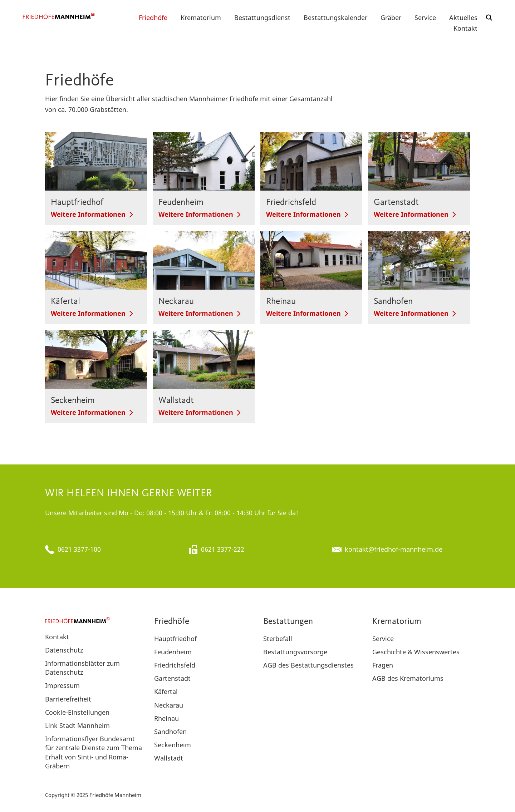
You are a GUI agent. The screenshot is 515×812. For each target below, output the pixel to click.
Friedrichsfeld (175, 665)
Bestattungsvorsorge (295, 652)
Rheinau (166, 718)
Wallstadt (169, 758)
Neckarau (169, 705)
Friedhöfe (153, 18)
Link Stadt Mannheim (77, 725)
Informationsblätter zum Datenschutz (82, 668)
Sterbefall (278, 639)
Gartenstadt (172, 678)
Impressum (62, 685)
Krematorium (201, 18)
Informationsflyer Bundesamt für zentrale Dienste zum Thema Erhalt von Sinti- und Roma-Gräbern (94, 752)
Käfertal (166, 692)
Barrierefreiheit (68, 699)
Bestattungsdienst (262, 18)
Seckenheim (173, 745)
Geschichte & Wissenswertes (416, 652)
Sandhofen (170, 732)
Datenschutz (64, 650)
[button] (489, 18)
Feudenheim (173, 652)
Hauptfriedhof (175, 639)
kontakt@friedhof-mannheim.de (394, 549)
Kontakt (465, 28)
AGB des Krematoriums (408, 678)
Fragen (383, 665)
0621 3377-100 (79, 549)
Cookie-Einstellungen (77, 712)
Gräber (391, 18)
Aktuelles (463, 18)
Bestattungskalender (335, 18)
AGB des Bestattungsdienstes (308, 665)
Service (425, 18)
